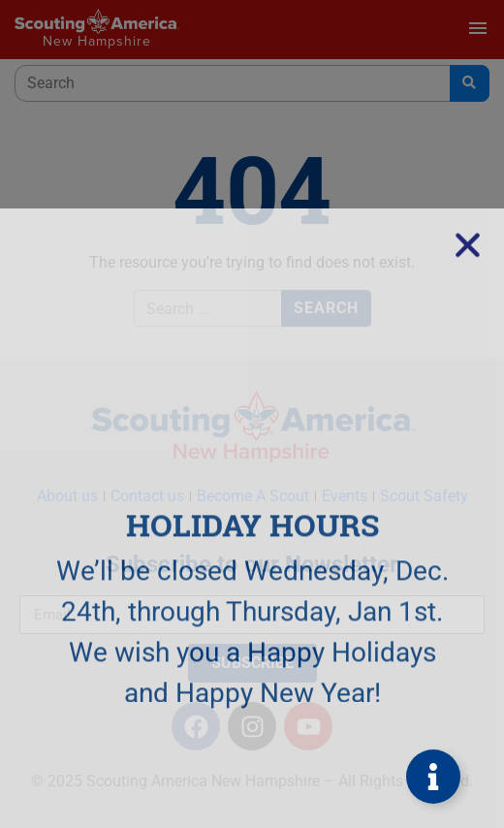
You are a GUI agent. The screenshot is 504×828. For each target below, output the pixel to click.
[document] (252, 414)
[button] (468, 467)
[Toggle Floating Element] (433, 777)
